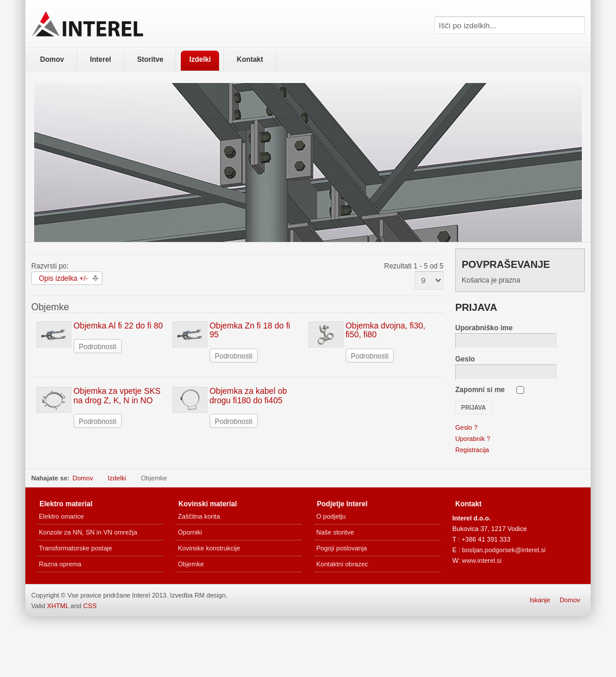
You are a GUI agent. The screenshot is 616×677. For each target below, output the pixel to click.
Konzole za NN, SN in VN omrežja (88, 532)
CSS (90, 606)
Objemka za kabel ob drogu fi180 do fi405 (249, 395)
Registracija (472, 450)
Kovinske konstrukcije (209, 548)
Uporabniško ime (484, 328)
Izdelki (117, 478)
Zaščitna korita (199, 516)
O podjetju (331, 516)
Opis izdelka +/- (63, 278)
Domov (83, 478)
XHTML (58, 606)
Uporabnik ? (473, 439)
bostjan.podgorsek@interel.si (504, 550)
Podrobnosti (98, 347)
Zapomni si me (480, 390)
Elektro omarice (61, 516)
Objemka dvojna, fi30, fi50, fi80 (385, 330)
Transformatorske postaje (75, 548)
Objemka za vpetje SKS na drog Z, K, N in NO (117, 395)
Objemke (191, 564)
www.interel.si (481, 560)
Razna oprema (60, 564)
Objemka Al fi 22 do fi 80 (118, 326)
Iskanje (540, 600)
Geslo (465, 359)
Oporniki (190, 532)
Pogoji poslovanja (342, 548)
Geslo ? (466, 427)
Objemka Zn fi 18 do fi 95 (250, 330)
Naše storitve (335, 532)
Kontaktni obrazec (342, 564)
